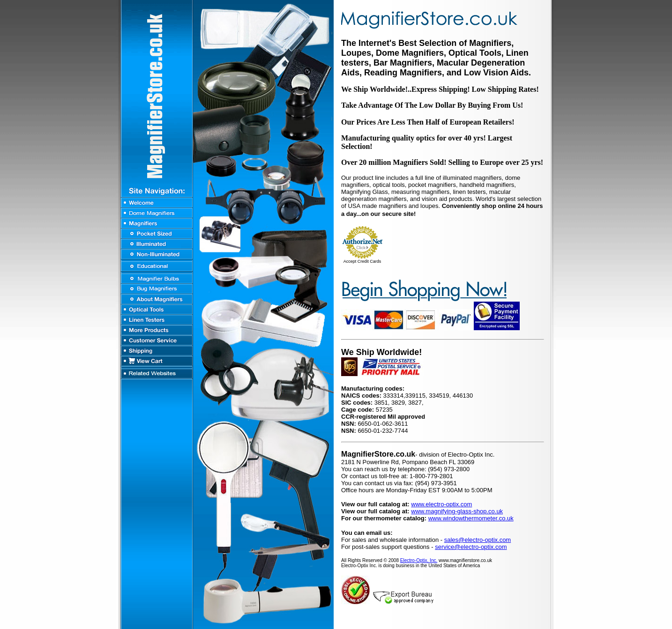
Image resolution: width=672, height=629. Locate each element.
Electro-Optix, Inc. (419, 560)
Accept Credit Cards (362, 261)
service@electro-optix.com (471, 547)
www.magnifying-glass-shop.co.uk (457, 511)
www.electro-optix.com (441, 504)
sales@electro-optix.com (478, 540)
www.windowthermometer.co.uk (471, 518)
